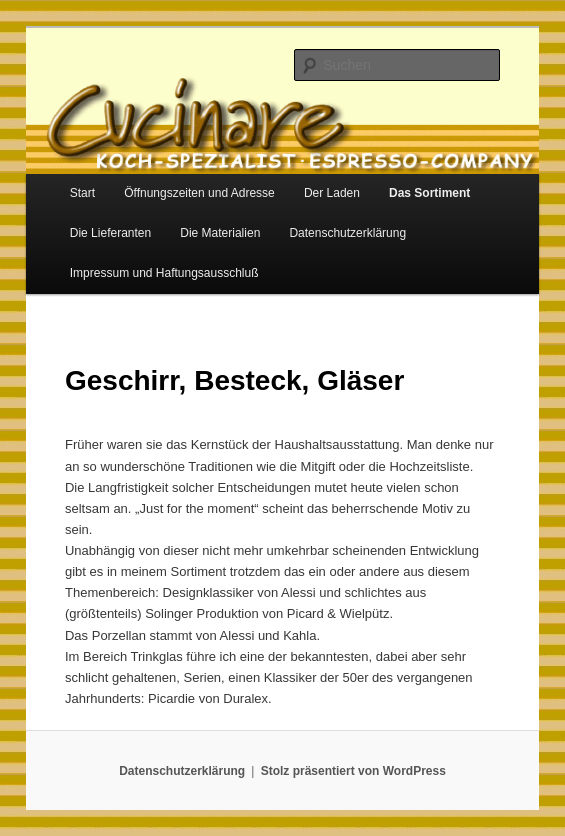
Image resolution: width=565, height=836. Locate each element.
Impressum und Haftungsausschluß (164, 273)
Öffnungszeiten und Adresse (199, 193)
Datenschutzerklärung (347, 233)
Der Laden (332, 193)
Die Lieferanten (110, 233)
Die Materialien (220, 233)
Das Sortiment (429, 193)
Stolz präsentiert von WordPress (353, 771)
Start (82, 193)
